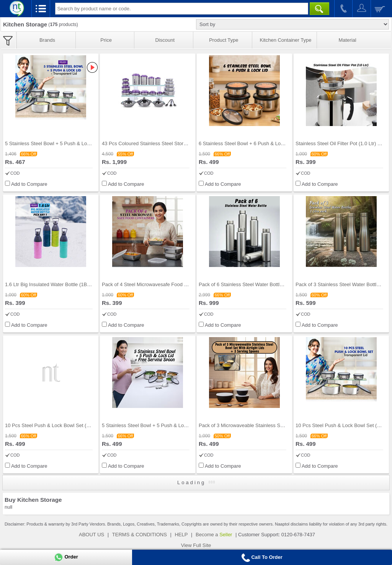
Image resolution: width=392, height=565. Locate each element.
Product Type (224, 40)
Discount (165, 40)
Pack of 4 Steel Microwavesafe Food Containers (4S (159, 284)
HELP (181, 535)
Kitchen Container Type (286, 40)
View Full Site (196, 545)
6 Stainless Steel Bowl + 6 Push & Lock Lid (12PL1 (255, 143)
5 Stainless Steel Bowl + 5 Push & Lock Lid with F (157, 425)
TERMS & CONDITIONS (140, 535)
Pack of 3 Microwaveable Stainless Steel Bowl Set (254, 425)
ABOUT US (91, 535)
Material (347, 40)
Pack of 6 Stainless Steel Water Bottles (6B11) (250, 284)
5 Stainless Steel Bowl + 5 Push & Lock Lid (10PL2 (61, 143)
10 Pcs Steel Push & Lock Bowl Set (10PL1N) (56, 425)
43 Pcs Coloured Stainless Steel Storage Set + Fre (158, 143)
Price (106, 40)
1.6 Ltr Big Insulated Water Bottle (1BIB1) (51, 284)
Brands (47, 40)
